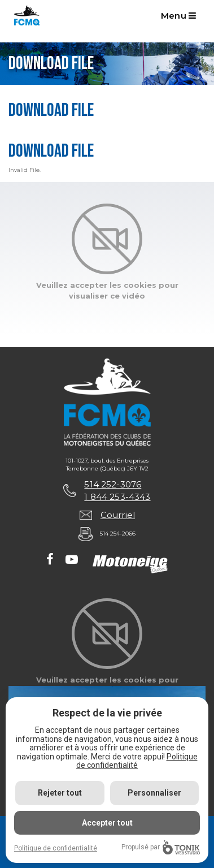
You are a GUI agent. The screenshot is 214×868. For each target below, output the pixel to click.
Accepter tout (107, 823)
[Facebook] (50, 560)
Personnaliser (154, 793)
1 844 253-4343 (117, 497)
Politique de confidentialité (137, 761)
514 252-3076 (113, 484)
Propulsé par (161, 847)
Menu (178, 16)
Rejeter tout (60, 793)
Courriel (118, 515)
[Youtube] (72, 560)
